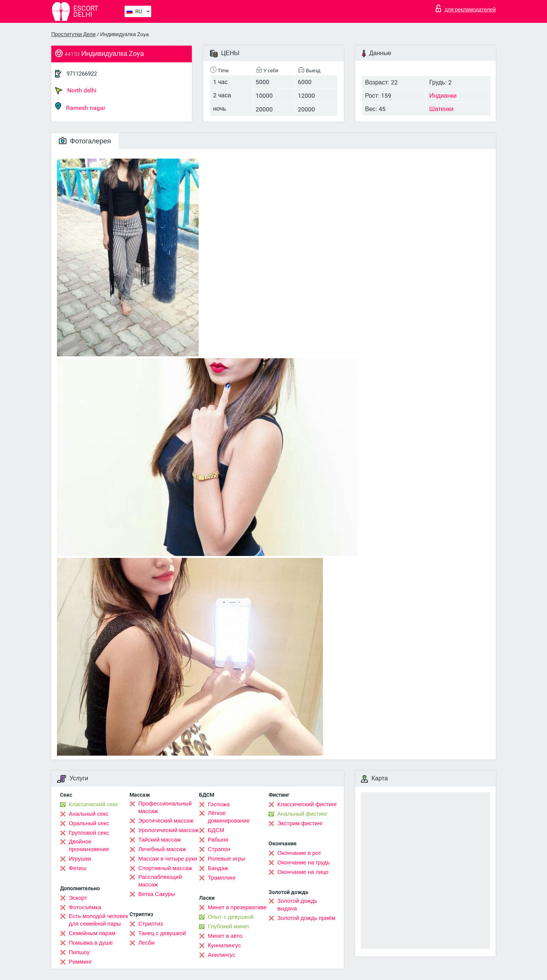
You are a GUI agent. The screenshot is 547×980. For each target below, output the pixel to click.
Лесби (146, 943)
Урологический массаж (168, 830)
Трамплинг (222, 878)
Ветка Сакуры (157, 894)
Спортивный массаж (165, 868)
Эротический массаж (166, 821)
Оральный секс (89, 823)
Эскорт (78, 898)
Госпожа (219, 804)
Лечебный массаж (162, 849)
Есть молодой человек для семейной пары (98, 920)
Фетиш (78, 868)
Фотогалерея (85, 141)
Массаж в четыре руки (168, 859)
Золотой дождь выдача (297, 905)
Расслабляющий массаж (160, 881)
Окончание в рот (299, 853)
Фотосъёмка (85, 907)
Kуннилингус (224, 945)
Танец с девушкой (162, 933)
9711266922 (82, 74)
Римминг (80, 962)
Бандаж (218, 868)
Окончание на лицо (303, 872)
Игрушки (80, 859)
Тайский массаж (160, 840)
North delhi (76, 91)
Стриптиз (151, 924)
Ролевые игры (227, 859)
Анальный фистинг (302, 814)
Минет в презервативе (237, 907)
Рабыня (218, 840)
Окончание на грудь (304, 862)
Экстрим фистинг (300, 823)
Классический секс (93, 804)
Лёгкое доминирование (229, 817)
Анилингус (221, 955)
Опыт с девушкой (231, 917)
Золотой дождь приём (306, 918)
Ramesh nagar (80, 107)
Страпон (219, 849)
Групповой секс (89, 833)
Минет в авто (225, 936)
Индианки (443, 96)
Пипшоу (79, 952)
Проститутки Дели (74, 34)
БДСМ (216, 830)
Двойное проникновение (89, 845)
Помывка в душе (91, 943)
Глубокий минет (229, 926)
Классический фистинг (307, 804)
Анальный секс (89, 814)
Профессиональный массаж (165, 807)
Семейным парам (92, 933)
